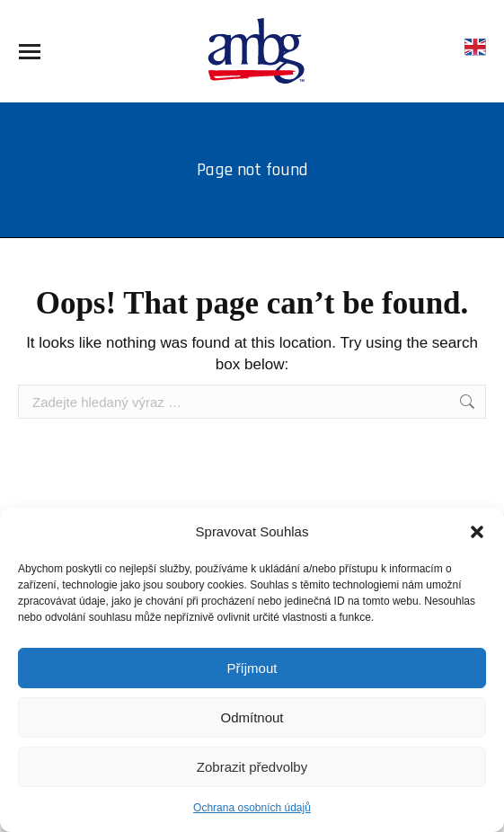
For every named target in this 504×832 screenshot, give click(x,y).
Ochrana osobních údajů (252, 808)
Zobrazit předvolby (252, 767)
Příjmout (252, 668)
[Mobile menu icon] (30, 52)
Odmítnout (252, 717)
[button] (477, 532)
